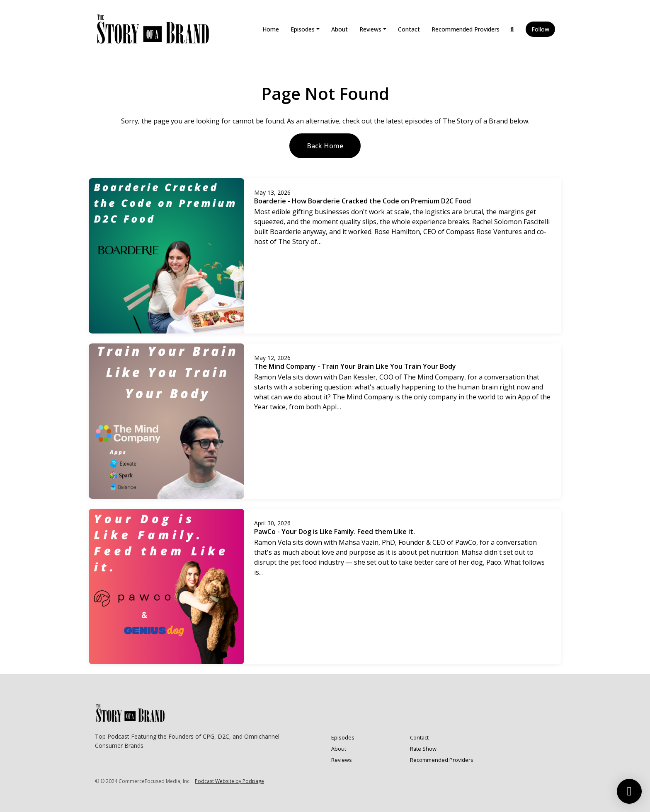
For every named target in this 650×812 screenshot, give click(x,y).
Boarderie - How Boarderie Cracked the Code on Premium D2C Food (363, 201)
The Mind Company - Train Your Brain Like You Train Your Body (355, 366)
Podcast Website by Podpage (229, 781)
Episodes (303, 29)
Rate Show (423, 749)
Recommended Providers (466, 29)
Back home (325, 146)
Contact (409, 29)
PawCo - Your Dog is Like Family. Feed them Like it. (335, 532)
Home (271, 29)
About (340, 29)
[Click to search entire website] (512, 29)
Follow (540, 29)
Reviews (370, 29)
